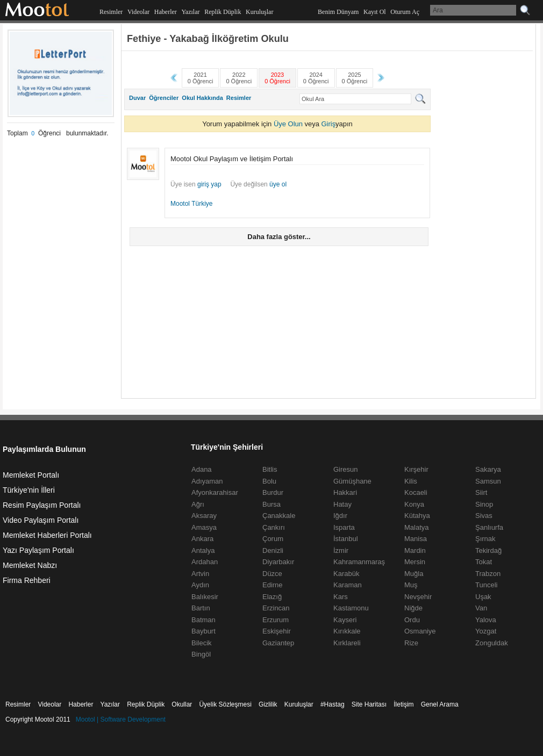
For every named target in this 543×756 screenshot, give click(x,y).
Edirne (273, 585)
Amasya (204, 527)
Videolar (138, 12)
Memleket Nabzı (30, 565)
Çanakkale (279, 516)
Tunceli (486, 585)
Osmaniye (420, 631)
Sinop (484, 504)
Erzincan (276, 608)
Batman (203, 620)
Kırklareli (347, 643)
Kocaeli (416, 492)
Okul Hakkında (202, 98)
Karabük (346, 574)
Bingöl (201, 654)
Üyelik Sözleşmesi (225, 704)
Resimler (111, 12)
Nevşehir (418, 597)
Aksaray (204, 516)
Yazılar (190, 12)
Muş (411, 585)
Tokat (484, 562)
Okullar (182, 704)
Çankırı (274, 527)
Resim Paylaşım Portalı (42, 505)
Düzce (272, 574)
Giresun (346, 469)
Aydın (200, 585)
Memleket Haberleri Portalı (47, 535)
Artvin (200, 574)
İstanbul (346, 539)
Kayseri (345, 620)
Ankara (202, 539)
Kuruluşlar (259, 12)
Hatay (342, 504)
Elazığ (272, 597)
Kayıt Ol (375, 12)
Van (481, 608)
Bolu (269, 481)
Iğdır (340, 516)
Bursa (271, 504)
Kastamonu (351, 608)
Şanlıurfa (489, 527)
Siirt (481, 492)
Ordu (412, 620)
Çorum (273, 539)
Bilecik (202, 643)
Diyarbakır (278, 562)
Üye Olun (288, 124)
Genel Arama (440, 704)
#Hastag (333, 704)
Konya (414, 504)
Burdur (273, 492)
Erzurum (276, 620)
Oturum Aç (405, 12)
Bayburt (203, 631)
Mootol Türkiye (191, 204)
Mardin (415, 550)
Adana (202, 469)
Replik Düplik (223, 12)
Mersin (415, 562)
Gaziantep (278, 643)
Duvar (137, 98)
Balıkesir (205, 597)
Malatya (417, 527)
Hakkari (345, 492)
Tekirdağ (488, 550)
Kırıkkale (347, 631)
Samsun (488, 481)
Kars (341, 597)
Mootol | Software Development (121, 719)
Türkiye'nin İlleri (29, 490)
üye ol (278, 184)
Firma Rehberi (27, 580)
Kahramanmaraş (359, 562)
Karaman (348, 585)
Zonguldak (492, 643)
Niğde (413, 608)
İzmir (341, 550)
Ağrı (198, 504)
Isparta (344, 527)
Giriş (328, 124)
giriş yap (209, 184)
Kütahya (417, 516)
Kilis (411, 481)
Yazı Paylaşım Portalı (38, 550)
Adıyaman (207, 481)
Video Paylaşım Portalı (41, 520)
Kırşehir (416, 469)
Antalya (203, 550)
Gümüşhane (352, 481)
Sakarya (488, 469)
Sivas (484, 516)
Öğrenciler (164, 98)
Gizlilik (268, 704)
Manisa (416, 539)
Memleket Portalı (31, 475)
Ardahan (205, 562)
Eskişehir (277, 631)
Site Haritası (369, 704)
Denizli (273, 550)
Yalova (486, 620)
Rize (411, 643)
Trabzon (488, 574)
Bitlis (270, 469)
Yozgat (486, 631)
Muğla (414, 574)
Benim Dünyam (338, 12)
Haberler (166, 12)
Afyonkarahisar (215, 492)
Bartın (201, 608)
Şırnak (485, 539)
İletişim (403, 704)
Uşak (483, 597)
